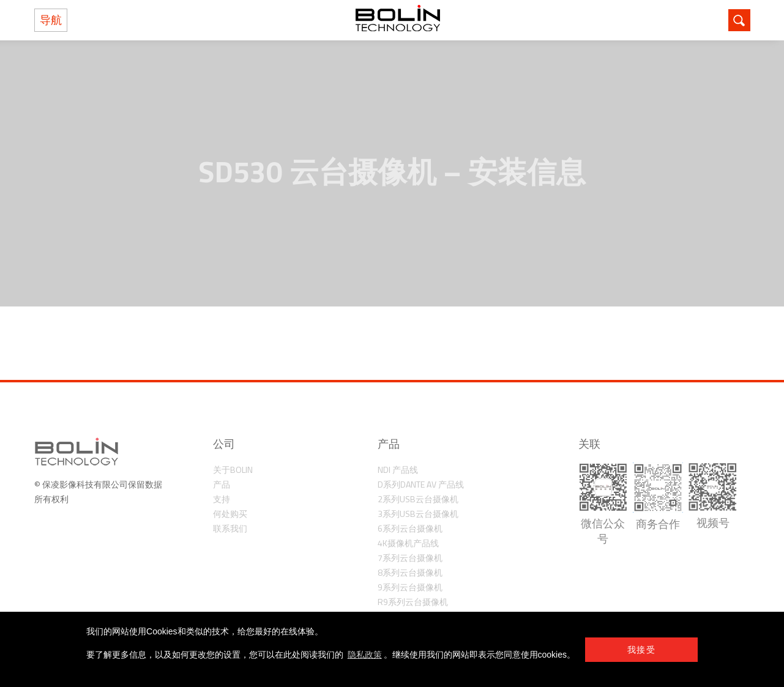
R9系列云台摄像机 (413, 602)
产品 (222, 484)
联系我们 (230, 528)
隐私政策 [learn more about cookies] (365, 655)
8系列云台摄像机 (410, 572)
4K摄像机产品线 (408, 543)
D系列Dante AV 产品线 (421, 484)
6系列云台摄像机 (410, 528)
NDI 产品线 (398, 470)
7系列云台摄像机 (410, 558)
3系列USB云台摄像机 (418, 514)
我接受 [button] (641, 650)
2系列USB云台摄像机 (418, 499)
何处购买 (230, 514)
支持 (222, 499)
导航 (51, 20)
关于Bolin (233, 470)
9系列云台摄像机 (410, 587)
